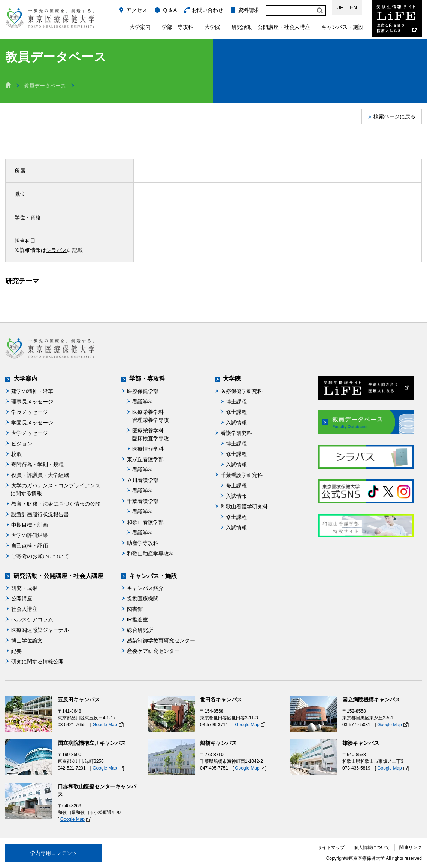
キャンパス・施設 (342, 27)
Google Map (105, 725)
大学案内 (140, 27)
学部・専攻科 (178, 27)
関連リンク (411, 847)
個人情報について (372, 847)
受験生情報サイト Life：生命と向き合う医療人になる (397, 19)
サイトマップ (331, 847)
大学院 (212, 27)
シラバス (57, 250)
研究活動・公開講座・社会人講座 (271, 27)
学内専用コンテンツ (54, 853)
